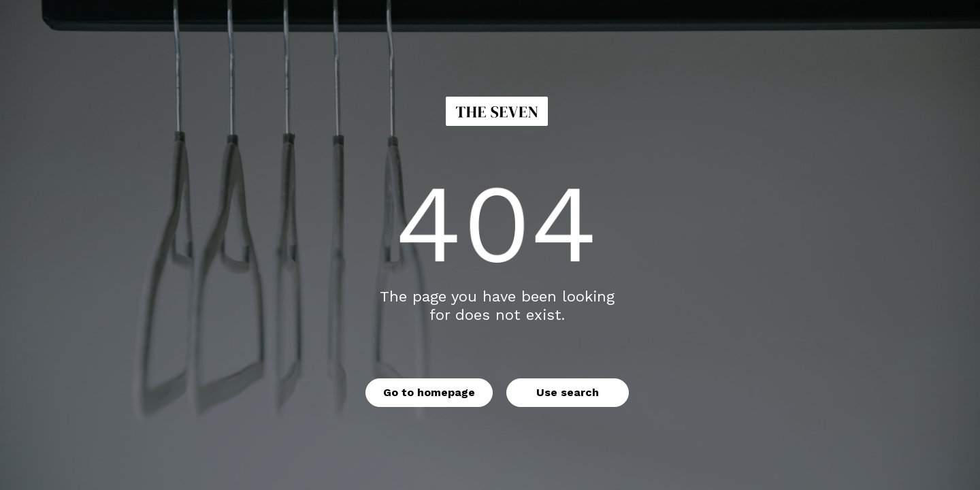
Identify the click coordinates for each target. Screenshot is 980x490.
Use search (568, 392)
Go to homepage (429, 392)
